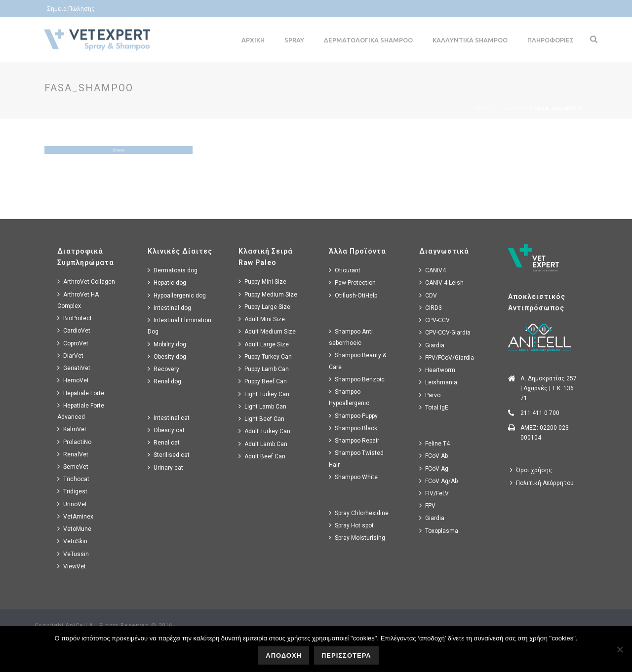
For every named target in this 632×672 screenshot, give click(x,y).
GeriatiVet (74, 368)
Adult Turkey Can (264, 431)
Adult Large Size (264, 344)
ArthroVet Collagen (86, 281)
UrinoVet (72, 504)
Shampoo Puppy (353, 416)
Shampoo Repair (354, 440)
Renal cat (164, 442)
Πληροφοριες (551, 40)
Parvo (430, 395)
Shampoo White (353, 477)
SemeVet (73, 467)
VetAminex (75, 516)
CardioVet (74, 330)
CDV (428, 295)
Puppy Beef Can (263, 381)
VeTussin (73, 554)
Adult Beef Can (262, 456)
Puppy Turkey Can (265, 356)
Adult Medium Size (267, 331)
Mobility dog (167, 344)
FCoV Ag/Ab (438, 481)
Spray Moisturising (357, 538)
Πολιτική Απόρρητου (542, 483)
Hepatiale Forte (81, 393)
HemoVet (73, 380)
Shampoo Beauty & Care (357, 361)
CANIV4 (433, 270)
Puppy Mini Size (262, 281)
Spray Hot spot (351, 525)
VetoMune (74, 529)
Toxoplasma (439, 531)
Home (483, 109)
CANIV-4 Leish (441, 282)
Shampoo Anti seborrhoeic (351, 337)
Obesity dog (167, 356)
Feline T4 (434, 443)
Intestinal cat (169, 418)
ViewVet (72, 566)
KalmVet (72, 429)
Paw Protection (352, 282)
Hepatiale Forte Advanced (81, 411)
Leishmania (438, 382)
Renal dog (164, 381)
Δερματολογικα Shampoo (368, 40)
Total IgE (434, 407)
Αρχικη (253, 40)
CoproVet (73, 343)
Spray (294, 40)
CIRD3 (431, 308)
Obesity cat (166, 430)
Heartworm (437, 370)
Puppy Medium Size (268, 294)
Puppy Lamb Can (264, 369)
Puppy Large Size (264, 307)
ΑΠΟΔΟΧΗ (284, 655)
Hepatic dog (167, 282)
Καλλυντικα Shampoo (470, 40)
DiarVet (70, 355)
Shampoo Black (353, 428)
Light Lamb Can (262, 406)
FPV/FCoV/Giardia (447, 357)
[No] (620, 649)
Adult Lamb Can (263, 444)
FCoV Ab (434, 456)
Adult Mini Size (262, 319)
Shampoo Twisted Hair (356, 458)
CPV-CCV (434, 320)
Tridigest (72, 491)
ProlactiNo (74, 442)
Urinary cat (165, 467)
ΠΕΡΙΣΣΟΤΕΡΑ (346, 655)
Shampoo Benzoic (357, 379)
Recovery (163, 369)
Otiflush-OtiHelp (353, 295)
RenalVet (73, 454)
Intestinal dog (169, 308)
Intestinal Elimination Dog (179, 326)
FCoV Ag (434, 468)
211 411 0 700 (540, 413)
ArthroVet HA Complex (78, 300)
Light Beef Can (261, 419)
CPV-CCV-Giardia (445, 332)
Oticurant (345, 270)
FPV (427, 505)
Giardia (432, 345)
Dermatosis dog (173, 270)
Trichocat (73, 479)
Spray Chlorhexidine (359, 513)
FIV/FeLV (434, 493)
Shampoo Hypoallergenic (349, 397)
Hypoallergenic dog (177, 295)
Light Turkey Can (264, 394)
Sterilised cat (169, 455)
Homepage (513, 109)
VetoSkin (72, 541)
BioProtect (75, 318)
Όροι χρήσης (531, 470)
